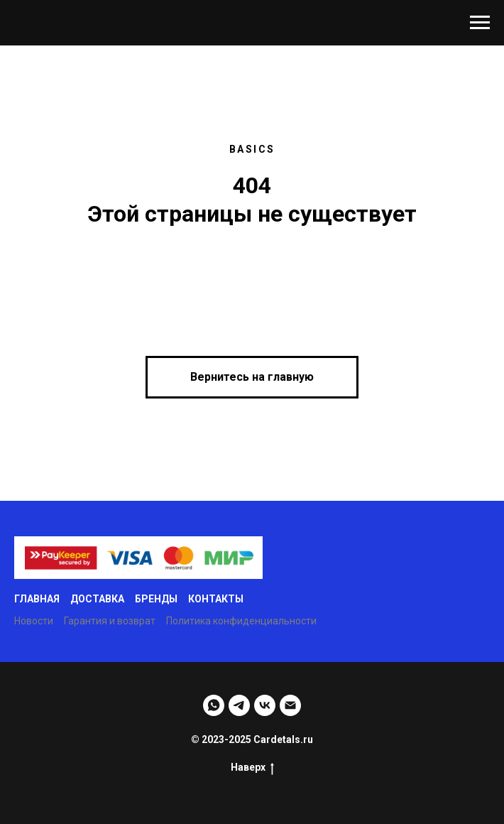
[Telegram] (239, 705)
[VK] (265, 705)
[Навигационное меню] (480, 23)
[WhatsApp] (214, 705)
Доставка (97, 599)
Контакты (216, 599)
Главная (37, 599)
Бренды (156, 599)
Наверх (252, 768)
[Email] (290, 705)
